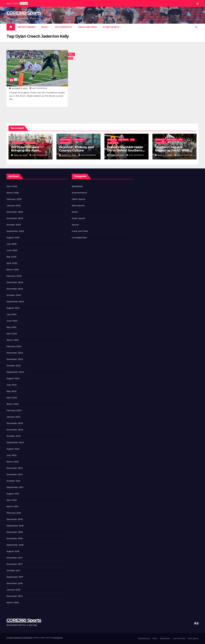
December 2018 (15, 532)
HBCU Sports (71, 54)
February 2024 (14, 346)
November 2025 (15, 218)
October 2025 (14, 225)
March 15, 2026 (117, 155)
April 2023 (12, 398)
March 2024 (13, 340)
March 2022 (13, 462)
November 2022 (15, 430)
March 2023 (13, 404)
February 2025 (14, 276)
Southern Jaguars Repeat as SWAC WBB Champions (172, 150)
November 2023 (15, 359)
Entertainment (27, 27)
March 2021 (12, 506)
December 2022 (15, 423)
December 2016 (15, 583)
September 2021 (15, 487)
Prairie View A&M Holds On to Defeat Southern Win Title (125, 150)
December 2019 (15, 519)
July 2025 (12, 244)
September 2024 (15, 302)
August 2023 (13, 378)
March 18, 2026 (69, 155)
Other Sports (111, 27)
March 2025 (13, 270)
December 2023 (15, 353)
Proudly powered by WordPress (20, 638)
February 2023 (14, 410)
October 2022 (14, 436)
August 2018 (13, 551)
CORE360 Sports (24, 13)
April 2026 (12, 186)
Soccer (75, 225)
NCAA (45, 27)
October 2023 (14, 366)
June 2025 (12, 250)
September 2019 (15, 526)
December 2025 (15, 212)
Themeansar (58, 638)
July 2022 (12, 455)
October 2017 (13, 570)
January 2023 (14, 417)
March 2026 (13, 193)
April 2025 (12, 263)
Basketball (112, 140)
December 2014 (15, 596)
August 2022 (13, 449)
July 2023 (12, 385)
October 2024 (14, 295)
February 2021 (14, 513)
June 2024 (12, 321)
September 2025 (15, 231)
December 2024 (15, 282)
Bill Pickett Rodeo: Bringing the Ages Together (25, 150)
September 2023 (15, 372)
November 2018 (15, 538)
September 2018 (15, 545)
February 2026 (14, 199)
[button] (196, 27)
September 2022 (15, 442)
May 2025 (11, 257)
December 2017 (15, 558)
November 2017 (15, 564)
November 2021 (15, 474)
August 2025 (13, 238)
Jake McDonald (38, 88)
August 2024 (13, 308)
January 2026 (14, 205)
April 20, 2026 (21, 155)
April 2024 (12, 334)
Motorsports (64, 27)
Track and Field (87, 27)
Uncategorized (65, 143)
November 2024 (15, 289)
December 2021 (15, 468)
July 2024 (12, 314)
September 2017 (15, 577)
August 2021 (13, 494)
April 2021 (12, 500)
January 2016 (13, 590)
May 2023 (11, 391)
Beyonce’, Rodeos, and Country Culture (76, 149)
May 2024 (11, 327)
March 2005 (13, 603)
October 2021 (13, 481)
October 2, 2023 (20, 88)
